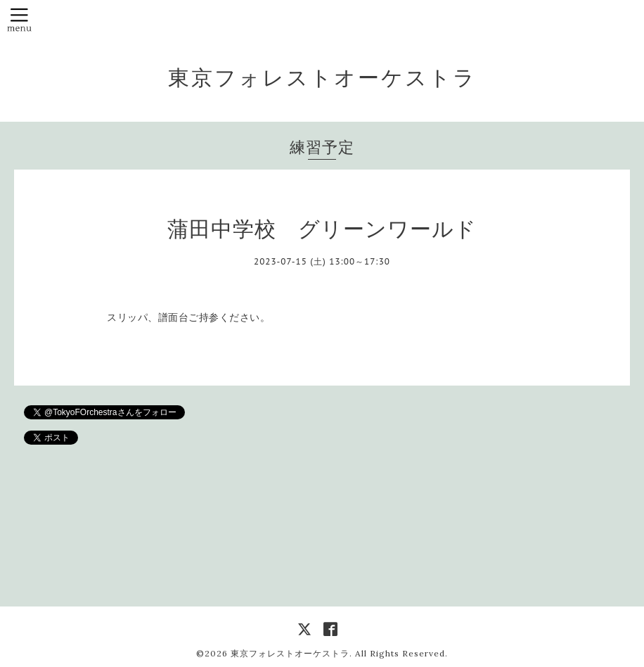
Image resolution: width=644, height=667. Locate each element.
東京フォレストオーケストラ (322, 77)
